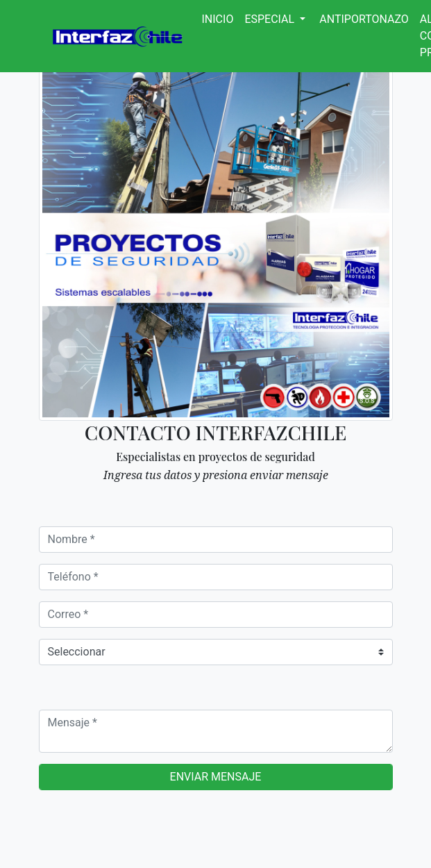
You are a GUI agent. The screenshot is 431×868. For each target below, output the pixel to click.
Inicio (218, 19)
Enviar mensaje (216, 777)
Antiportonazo (364, 19)
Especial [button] (271, 19)
